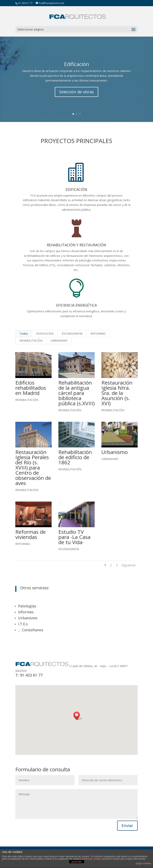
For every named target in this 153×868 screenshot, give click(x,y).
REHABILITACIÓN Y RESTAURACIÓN (76, 245)
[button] (78, 716)
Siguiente (129, 565)
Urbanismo (115, 452)
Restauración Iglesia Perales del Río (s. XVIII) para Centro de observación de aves (33, 468)
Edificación (76, 64)
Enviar (127, 826)
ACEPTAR (76, 862)
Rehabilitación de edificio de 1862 (75, 457)
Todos (24, 334)
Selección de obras (76, 92)
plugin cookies (143, 863)
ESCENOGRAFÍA (72, 334)
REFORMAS (98, 334)
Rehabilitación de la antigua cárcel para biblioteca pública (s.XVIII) (76, 393)
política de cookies (91, 859)
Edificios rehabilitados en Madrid (30, 388)
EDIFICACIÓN (45, 334)
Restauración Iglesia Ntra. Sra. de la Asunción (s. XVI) (117, 393)
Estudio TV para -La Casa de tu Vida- (74, 537)
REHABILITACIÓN (31, 340)
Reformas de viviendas (30, 534)
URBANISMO (59, 340)
